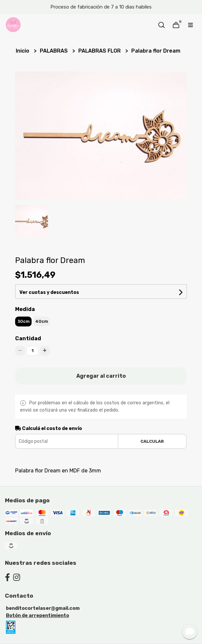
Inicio (23, 51)
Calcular (152, 441)
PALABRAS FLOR (100, 51)
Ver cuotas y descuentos (49, 292)
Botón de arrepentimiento (38, 616)
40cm (42, 321)
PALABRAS (54, 51)
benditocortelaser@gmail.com (43, 608)
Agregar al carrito (101, 376)
